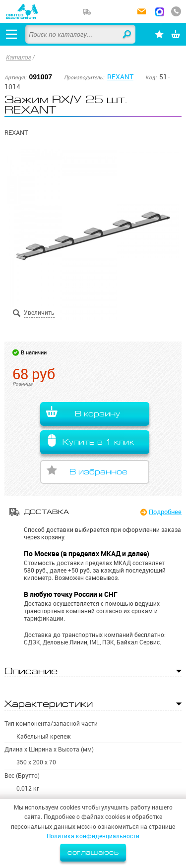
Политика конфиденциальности (93, 836)
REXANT (120, 77)
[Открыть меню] (11, 34)
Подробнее (165, 512)
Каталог (19, 58)
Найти (127, 35)
